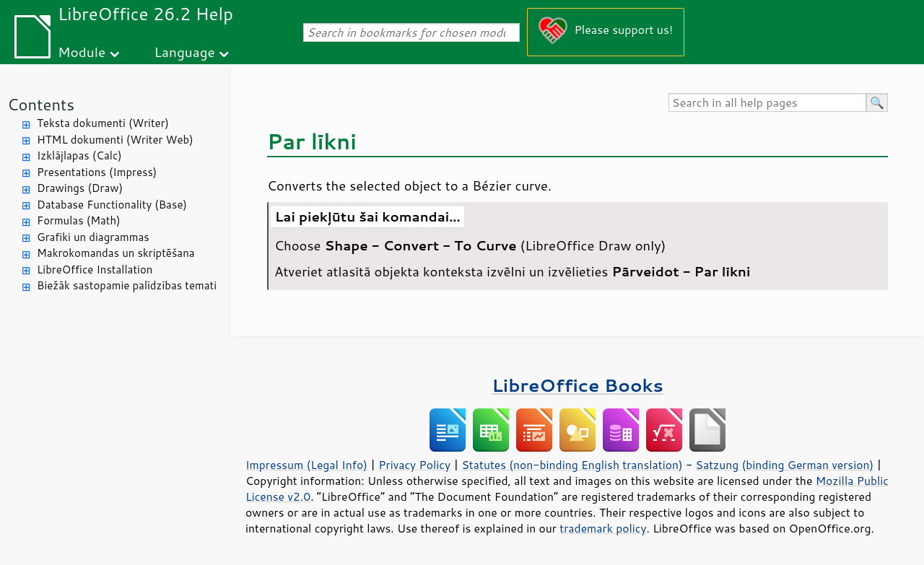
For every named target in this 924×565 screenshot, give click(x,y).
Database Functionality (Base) (112, 205)
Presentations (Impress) (97, 172)
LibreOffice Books (577, 385)
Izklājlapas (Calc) (79, 156)
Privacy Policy (414, 465)
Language (185, 52)
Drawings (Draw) (80, 188)
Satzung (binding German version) (785, 465)
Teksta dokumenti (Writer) (103, 123)
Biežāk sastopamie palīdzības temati (127, 285)
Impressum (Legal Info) (306, 465)
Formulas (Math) (79, 220)
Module (82, 52)
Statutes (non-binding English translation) (572, 465)
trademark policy (603, 528)
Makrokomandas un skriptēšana (116, 253)
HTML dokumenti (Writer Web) (115, 140)
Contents (41, 104)
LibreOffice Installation (95, 270)
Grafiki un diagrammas (93, 237)
